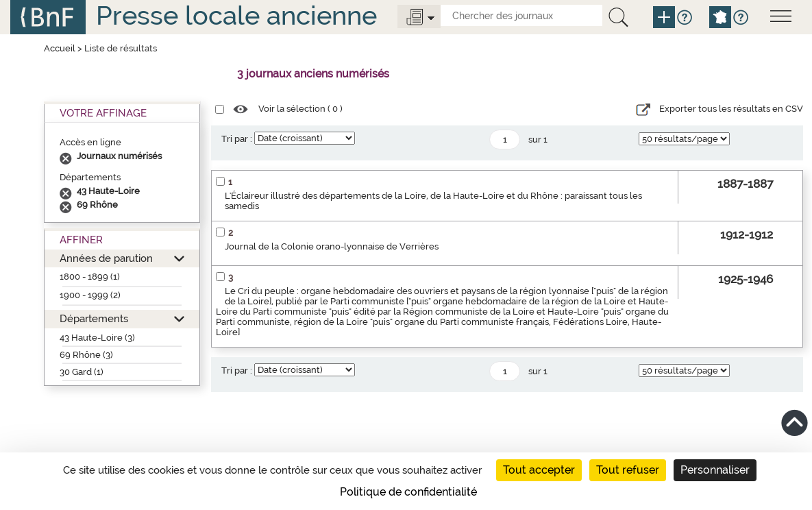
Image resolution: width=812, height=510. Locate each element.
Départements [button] (94, 318)
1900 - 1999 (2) (90, 295)
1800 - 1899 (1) (90, 277)
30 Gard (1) (82, 372)
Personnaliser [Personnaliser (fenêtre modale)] (715, 470)
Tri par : (237, 139)
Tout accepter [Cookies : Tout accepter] (539, 470)
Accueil (60, 48)
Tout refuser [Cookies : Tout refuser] (628, 470)
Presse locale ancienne (236, 15)
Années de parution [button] (106, 258)
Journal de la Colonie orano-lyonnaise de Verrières (332, 246)
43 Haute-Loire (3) (97, 338)
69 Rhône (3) (86, 355)
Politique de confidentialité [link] (408, 492)
